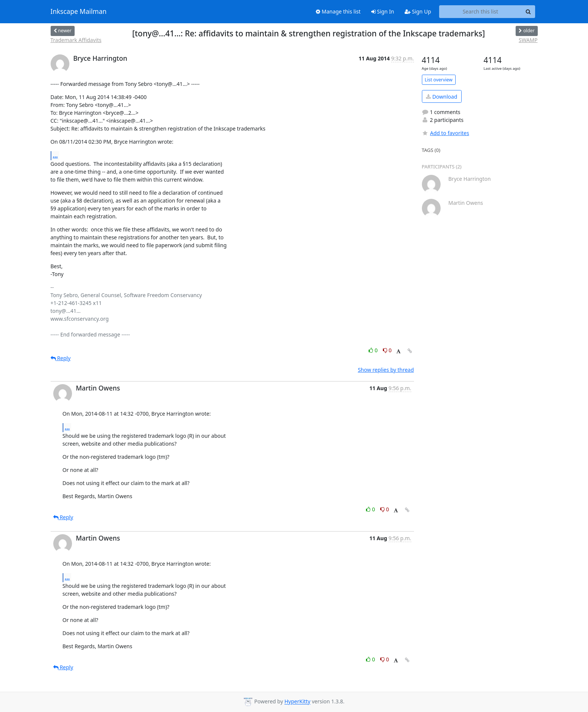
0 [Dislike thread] (387, 350)
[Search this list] (481, 12)
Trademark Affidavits (76, 40)
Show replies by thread (386, 370)
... (55, 155)
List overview (439, 80)
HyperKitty (297, 702)
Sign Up (418, 11)
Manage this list (338, 11)
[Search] (528, 12)
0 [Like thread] (374, 350)
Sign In (383, 11)
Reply (61, 358)
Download (442, 97)
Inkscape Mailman (79, 12)
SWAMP (528, 40)
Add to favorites (445, 133)
